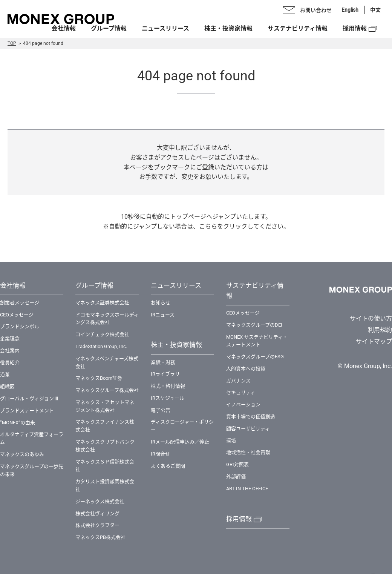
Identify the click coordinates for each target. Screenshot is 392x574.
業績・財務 (163, 362)
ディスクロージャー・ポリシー (182, 426)
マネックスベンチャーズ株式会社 (107, 362)
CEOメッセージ (17, 315)
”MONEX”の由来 (18, 423)
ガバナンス (238, 381)
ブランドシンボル (20, 326)
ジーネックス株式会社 (100, 501)
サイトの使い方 (371, 318)
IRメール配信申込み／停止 (180, 442)
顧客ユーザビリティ (248, 429)
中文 (375, 10)
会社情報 (64, 28)
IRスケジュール (168, 398)
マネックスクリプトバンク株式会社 (105, 446)
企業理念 (10, 338)
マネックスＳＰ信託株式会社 (105, 466)
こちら (208, 226)
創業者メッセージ (20, 303)
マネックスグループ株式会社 (107, 390)
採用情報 (355, 28)
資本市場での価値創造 (251, 417)
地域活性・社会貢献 (248, 452)
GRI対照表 (237, 464)
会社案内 (10, 351)
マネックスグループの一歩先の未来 (32, 470)
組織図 (7, 386)
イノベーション (243, 404)
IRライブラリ (165, 374)
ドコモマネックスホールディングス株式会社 (107, 319)
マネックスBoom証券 (99, 378)
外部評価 (236, 477)
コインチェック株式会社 (102, 334)
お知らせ (161, 303)
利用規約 (380, 330)
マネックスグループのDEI (254, 325)
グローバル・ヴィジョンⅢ (29, 398)
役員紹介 (10, 363)
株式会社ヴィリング (97, 513)
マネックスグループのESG (255, 357)
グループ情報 (109, 28)
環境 (231, 441)
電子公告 (161, 410)
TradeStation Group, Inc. (101, 346)
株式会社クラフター (97, 525)
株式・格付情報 (168, 386)
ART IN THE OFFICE (247, 489)
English (350, 10)
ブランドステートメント (27, 411)
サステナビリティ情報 (298, 28)
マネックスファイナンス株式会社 (105, 426)
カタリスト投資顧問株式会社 (105, 485)
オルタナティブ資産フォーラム (32, 438)
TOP (12, 43)
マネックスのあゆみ (22, 454)
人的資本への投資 (246, 369)
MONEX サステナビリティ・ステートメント (257, 341)
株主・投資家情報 (228, 28)
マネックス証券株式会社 (102, 303)
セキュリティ (241, 392)
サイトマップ (374, 341)
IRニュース (163, 315)
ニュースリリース (165, 28)
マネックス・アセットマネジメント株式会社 (105, 406)
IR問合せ (160, 454)
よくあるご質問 (168, 466)
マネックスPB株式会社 (100, 537)
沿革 (5, 375)
